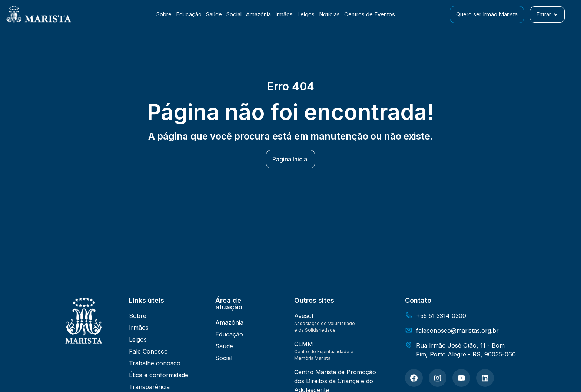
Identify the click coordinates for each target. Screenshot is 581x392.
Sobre (164, 14)
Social (234, 14)
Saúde (214, 14)
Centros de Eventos (370, 14)
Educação (189, 14)
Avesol (304, 316)
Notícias (329, 14)
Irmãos (284, 14)
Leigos (306, 14)
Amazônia (258, 14)
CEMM (304, 344)
